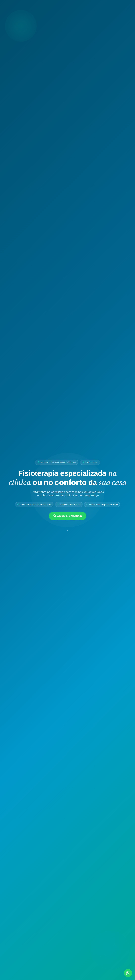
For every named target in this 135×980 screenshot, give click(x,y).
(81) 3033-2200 (90, 462)
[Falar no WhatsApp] (128, 973)
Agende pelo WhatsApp (67, 516)
